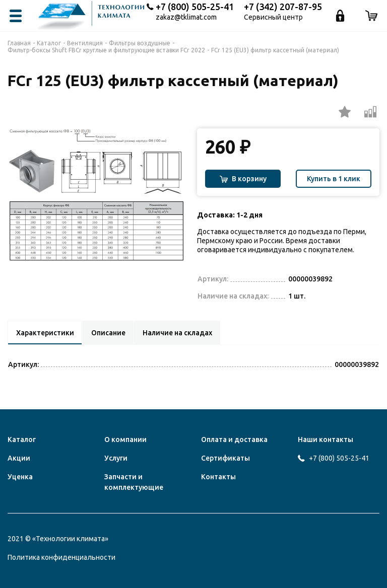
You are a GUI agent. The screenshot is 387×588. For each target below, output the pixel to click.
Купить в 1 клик (334, 179)
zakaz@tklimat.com (186, 17)
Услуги (116, 458)
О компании (125, 439)
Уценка (20, 477)
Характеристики (45, 333)
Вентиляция (85, 43)
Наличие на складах (178, 333)
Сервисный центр (273, 17)
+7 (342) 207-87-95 (283, 7)
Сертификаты (225, 458)
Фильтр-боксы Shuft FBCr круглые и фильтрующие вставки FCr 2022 (106, 50)
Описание (109, 333)
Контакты (218, 477)
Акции (19, 458)
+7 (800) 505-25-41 (195, 7)
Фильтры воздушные (140, 43)
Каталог (49, 43)
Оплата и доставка (234, 439)
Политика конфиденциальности (61, 557)
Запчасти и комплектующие (134, 482)
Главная (19, 43)
